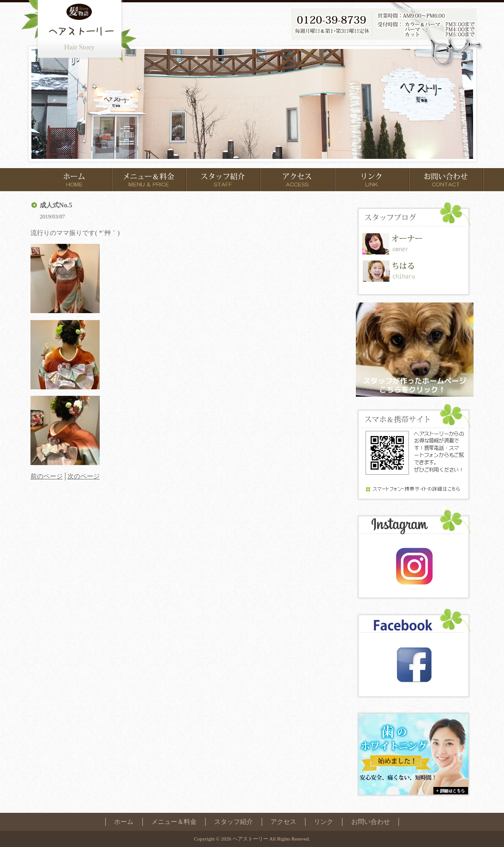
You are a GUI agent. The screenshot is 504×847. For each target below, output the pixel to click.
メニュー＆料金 (174, 822)
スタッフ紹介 (234, 822)
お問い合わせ (371, 822)
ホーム (124, 822)
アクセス (283, 822)
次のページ (84, 476)
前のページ (47, 476)
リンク (324, 822)
